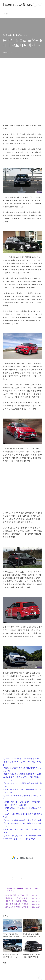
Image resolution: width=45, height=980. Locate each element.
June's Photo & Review (20, 5)
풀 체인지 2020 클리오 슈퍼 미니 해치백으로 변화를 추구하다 (17, 899)
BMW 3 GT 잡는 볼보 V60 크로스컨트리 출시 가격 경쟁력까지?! (17, 896)
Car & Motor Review (14, 888)
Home (6, 14)
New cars (29, 888)
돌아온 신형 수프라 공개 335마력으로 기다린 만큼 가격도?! (17, 902)
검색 (35, 5)
